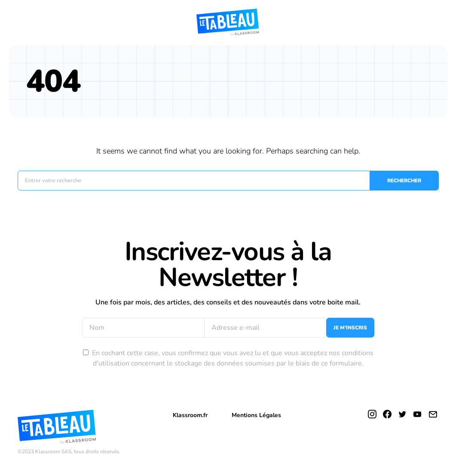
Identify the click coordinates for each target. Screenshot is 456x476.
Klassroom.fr (190, 415)
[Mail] (433, 414)
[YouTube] (417, 414)
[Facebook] (387, 414)
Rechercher (404, 181)
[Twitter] (402, 414)
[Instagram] (372, 414)
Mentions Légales (256, 415)
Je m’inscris (350, 328)
